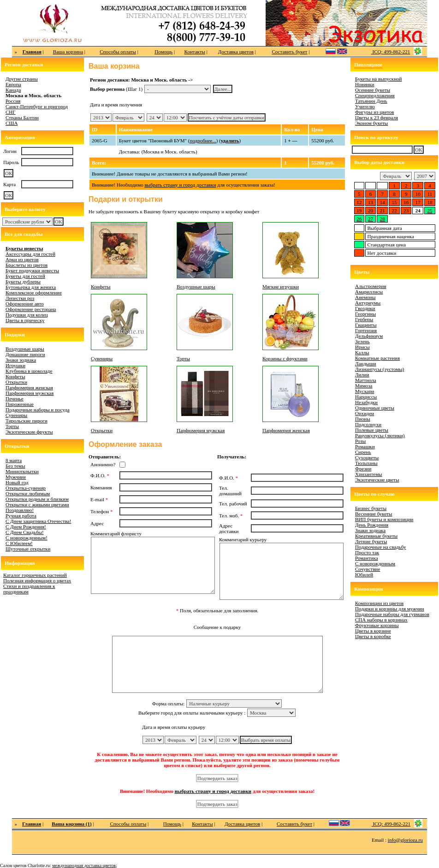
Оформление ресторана (31, 309)
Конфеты (15, 376)
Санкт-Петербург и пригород (37, 106)
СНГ (11, 112)
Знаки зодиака (21, 360)
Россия (13, 101)
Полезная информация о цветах (37, 581)
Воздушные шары (25, 349)
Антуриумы (368, 303)
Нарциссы (366, 397)
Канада (13, 90)
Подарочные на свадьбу (380, 547)
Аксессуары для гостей (30, 254)
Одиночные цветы (375, 408)
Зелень (362, 341)
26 (359, 219)
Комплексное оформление (34, 293)
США (12, 123)
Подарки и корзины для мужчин (390, 609)
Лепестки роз (20, 298)
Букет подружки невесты (32, 270)
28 (383, 219)
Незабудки (366, 402)
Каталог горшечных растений (35, 575)
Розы (360, 441)
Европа (13, 84)
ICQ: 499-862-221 (391, 52)
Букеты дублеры (23, 282)
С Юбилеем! (19, 543)
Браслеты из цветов (27, 265)
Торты (12, 426)
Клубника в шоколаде (29, 371)
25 (430, 211)
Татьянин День (371, 101)
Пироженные (20, 404)
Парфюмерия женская (29, 387)
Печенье (15, 399)
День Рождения (372, 525)
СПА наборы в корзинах (381, 620)
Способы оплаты (118, 52)
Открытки (16, 382)
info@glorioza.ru (405, 840)
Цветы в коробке (373, 636)
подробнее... (203, 141)
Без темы (15, 466)
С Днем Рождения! (26, 527)
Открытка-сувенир (26, 488)
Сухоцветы (367, 457)
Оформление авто (25, 304)
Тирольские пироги (27, 421)
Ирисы (362, 347)
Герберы (364, 319)
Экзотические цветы (377, 480)
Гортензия (366, 330)
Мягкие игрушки (281, 287)
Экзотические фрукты (29, 432)
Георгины (365, 314)
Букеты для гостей (25, 276)
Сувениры (16, 415)
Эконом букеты (371, 123)
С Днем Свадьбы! (25, 532)
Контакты (195, 52)
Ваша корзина (68, 52)
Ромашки (365, 446)
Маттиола (366, 380)
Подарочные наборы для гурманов (392, 614)
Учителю (365, 106)
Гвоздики (365, 308)
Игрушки (15, 365)
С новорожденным (375, 563)
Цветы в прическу (25, 320)
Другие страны (22, 79)
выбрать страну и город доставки (180, 185)
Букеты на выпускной (378, 79)
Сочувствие (368, 569)
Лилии (362, 375)
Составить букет (289, 52)
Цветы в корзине (373, 631)
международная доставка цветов (84, 865)
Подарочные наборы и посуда (38, 410)
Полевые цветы (372, 430)
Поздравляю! (20, 510)
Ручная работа (21, 516)
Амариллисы (369, 292)
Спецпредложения (375, 95)
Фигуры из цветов (374, 112)
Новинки (365, 84)
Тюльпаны (366, 463)
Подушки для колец (27, 315)
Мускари (365, 391)
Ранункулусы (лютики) (380, 435)
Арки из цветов (22, 259)
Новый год (17, 482)
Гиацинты (366, 325)
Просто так (367, 552)
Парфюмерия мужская (30, 393)
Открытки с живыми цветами (37, 504)
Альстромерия (371, 286)
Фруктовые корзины (377, 625)
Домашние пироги (25, 354)
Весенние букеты (374, 514)
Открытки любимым (28, 493)
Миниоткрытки (22, 471)
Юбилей (364, 575)
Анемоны (365, 297)
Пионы (363, 419)
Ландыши (366, 364)
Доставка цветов (236, 52)
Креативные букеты (376, 536)
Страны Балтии (22, 117)
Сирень (363, 452)
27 (371, 219)
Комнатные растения (377, 358)
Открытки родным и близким (37, 499)
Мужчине (16, 477)
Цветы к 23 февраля (377, 117)
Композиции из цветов (379, 603)
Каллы (362, 352)
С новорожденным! (27, 538)
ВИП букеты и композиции (384, 519)
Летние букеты (371, 541)
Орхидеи (365, 413)
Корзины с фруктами (285, 358)
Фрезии (363, 469)
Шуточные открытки (28, 549)
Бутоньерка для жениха (31, 287)
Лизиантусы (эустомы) (380, 369)
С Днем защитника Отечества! (38, 521)
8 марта (14, 460)
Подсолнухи (368, 424)
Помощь (163, 52)
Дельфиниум (369, 336)
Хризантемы (369, 474)
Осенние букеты (373, 90)
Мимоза (364, 386)
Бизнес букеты (371, 508)
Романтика (367, 558)
